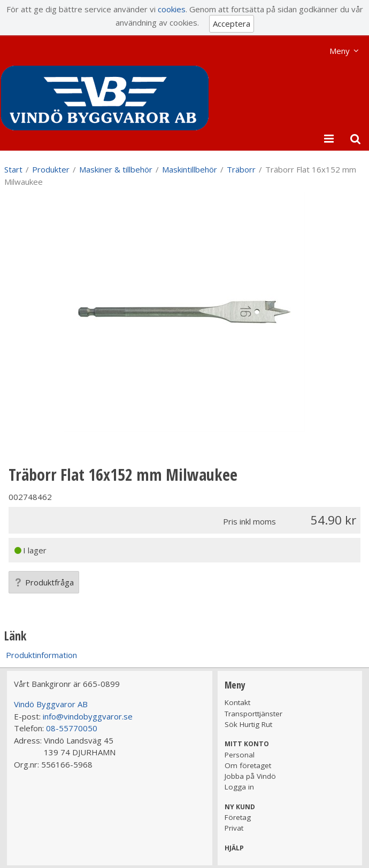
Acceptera (232, 24)
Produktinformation (41, 655)
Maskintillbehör (190, 169)
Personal (240, 755)
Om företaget (248, 765)
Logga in (239, 787)
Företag (238, 817)
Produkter (51, 169)
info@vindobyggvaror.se (88, 716)
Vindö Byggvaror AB (51, 704)
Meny (340, 51)
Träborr (241, 169)
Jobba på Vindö (250, 776)
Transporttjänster (253, 714)
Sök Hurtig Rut (248, 724)
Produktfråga (44, 582)
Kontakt (237, 702)
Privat (234, 828)
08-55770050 (72, 728)
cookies (172, 9)
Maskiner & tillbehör (116, 169)
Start (13, 169)
